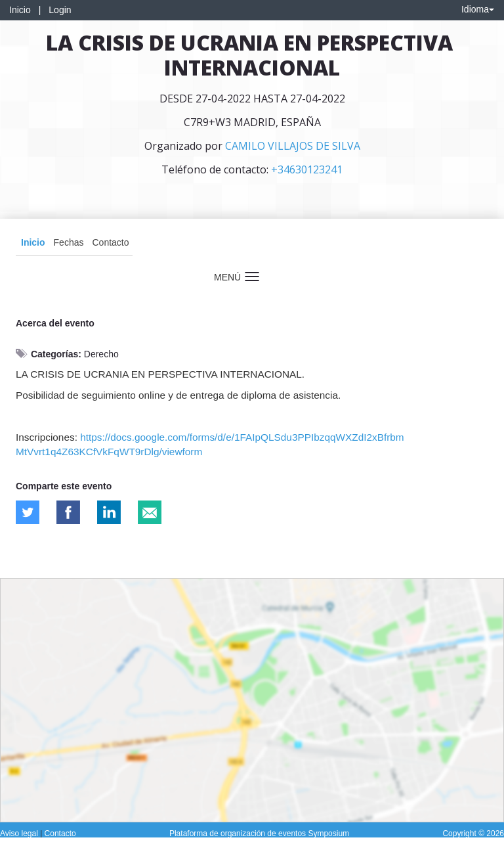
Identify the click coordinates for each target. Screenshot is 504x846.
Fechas (69, 242)
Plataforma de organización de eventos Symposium (259, 834)
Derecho (101, 354)
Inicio (20, 10)
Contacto (110, 242)
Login (60, 10)
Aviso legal (20, 834)
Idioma (478, 9)
